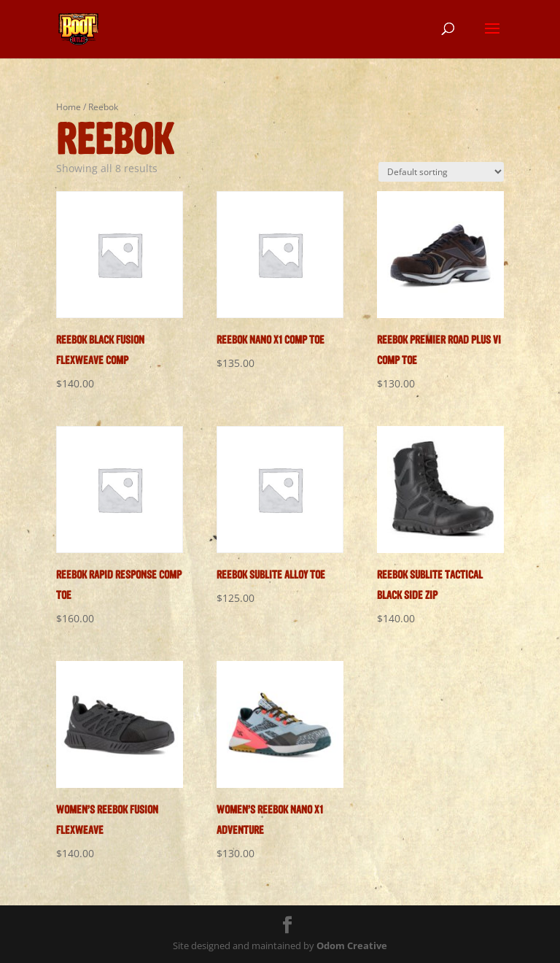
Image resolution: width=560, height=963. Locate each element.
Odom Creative (352, 945)
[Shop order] (441, 172)
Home (69, 107)
